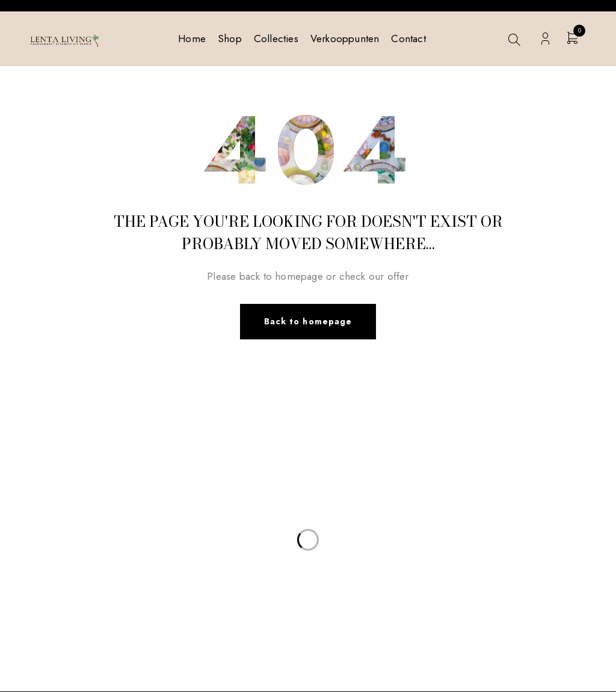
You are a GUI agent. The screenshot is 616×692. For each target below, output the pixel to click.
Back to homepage (308, 322)
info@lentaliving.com (105, 476)
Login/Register (545, 39)
